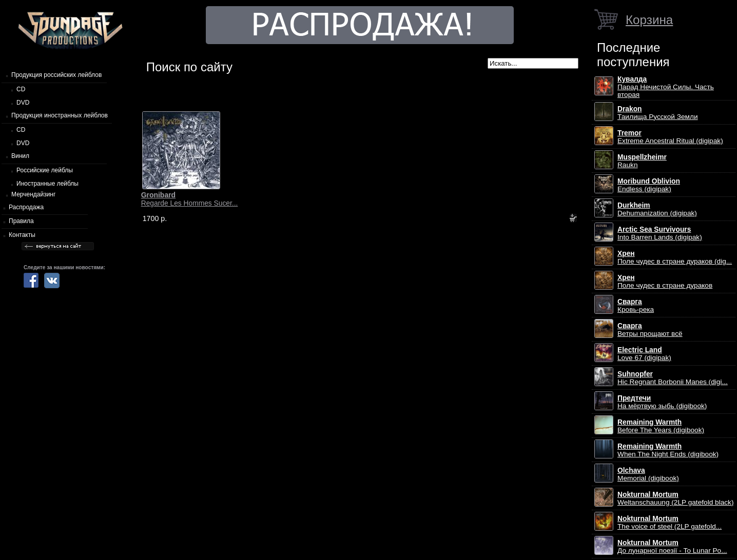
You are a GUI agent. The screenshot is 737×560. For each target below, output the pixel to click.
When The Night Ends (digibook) (668, 450)
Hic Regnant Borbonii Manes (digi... (673, 378)
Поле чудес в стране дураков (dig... (675, 257)
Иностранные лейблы (47, 184)
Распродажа (26, 207)
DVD (23, 103)
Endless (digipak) (649, 185)
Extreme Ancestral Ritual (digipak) (670, 137)
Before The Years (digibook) (661, 426)
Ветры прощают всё (650, 330)
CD (21, 89)
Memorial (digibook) (648, 474)
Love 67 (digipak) (644, 354)
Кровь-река (636, 306)
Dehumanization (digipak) (657, 209)
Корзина (649, 20)
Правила (21, 221)
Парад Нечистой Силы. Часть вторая (666, 87)
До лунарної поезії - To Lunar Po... (672, 547)
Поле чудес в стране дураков (665, 282)
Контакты (22, 235)
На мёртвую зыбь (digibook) (662, 402)
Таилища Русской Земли (658, 113)
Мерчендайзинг (33, 194)
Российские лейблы (45, 170)
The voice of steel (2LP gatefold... (670, 523)
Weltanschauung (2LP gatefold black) (676, 498)
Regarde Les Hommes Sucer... (190, 199)
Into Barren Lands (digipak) (660, 233)
